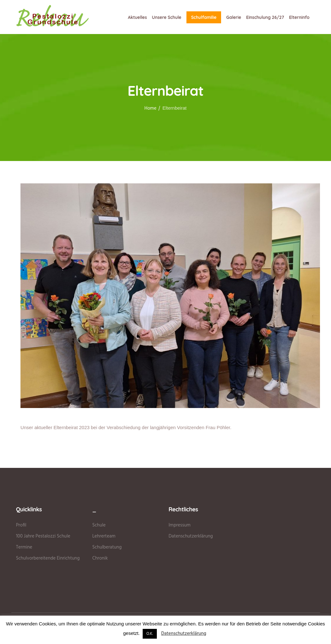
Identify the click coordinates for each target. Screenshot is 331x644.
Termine (24, 547)
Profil (21, 525)
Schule (99, 525)
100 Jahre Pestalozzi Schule (43, 536)
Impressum (180, 525)
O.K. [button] (150, 634)
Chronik (100, 558)
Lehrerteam (104, 536)
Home (151, 108)
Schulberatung (107, 547)
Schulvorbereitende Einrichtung (48, 558)
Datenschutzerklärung (191, 536)
